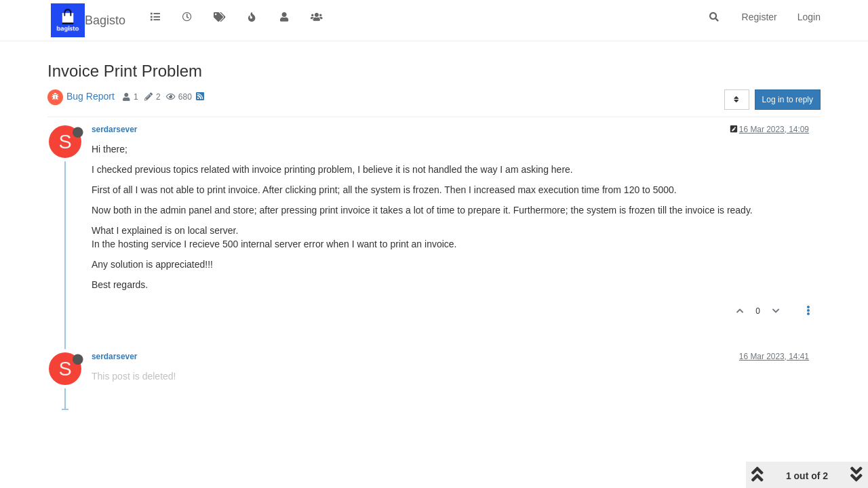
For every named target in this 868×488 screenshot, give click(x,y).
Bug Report (91, 96)
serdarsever (114, 129)
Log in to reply (788, 100)
